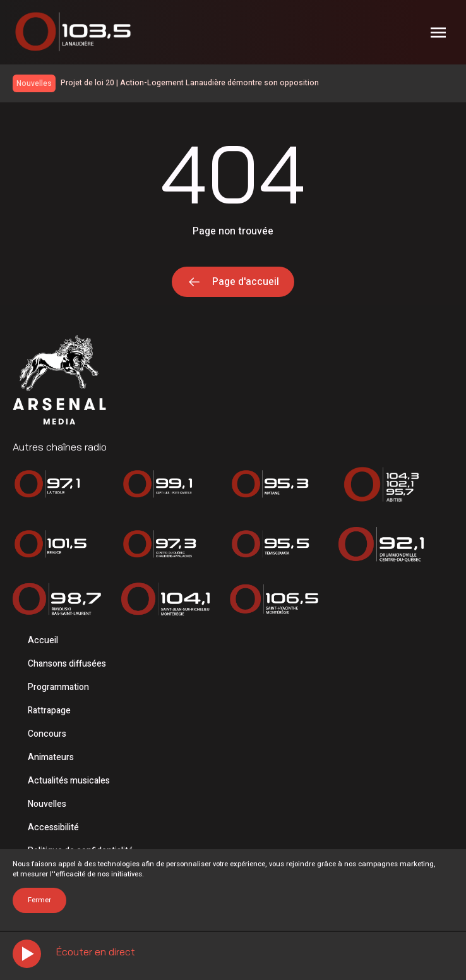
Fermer (39, 900)
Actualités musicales (69, 781)
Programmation (58, 687)
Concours (47, 734)
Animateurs (51, 757)
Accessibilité (53, 827)
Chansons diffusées (67, 664)
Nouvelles (47, 804)
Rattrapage (49, 711)
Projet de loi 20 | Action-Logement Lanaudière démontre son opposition (190, 83)
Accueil (43, 640)
